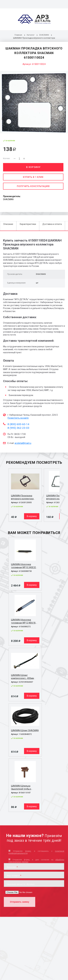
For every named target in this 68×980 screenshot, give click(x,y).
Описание (8, 224)
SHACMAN (44, 35)
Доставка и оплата (52, 224)
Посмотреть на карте (18, 418)
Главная (18, 35)
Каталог (31, 35)
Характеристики (28, 224)
